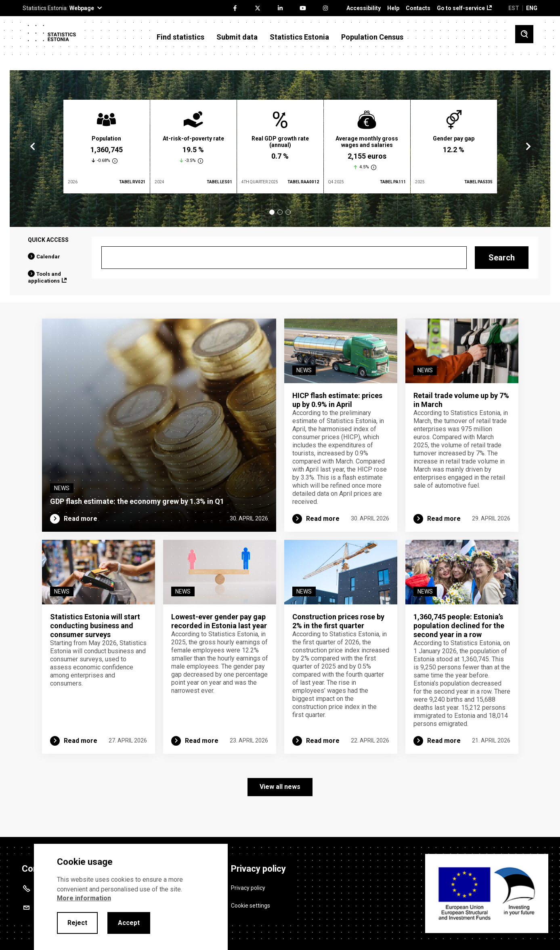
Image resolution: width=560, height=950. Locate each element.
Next (528, 147)
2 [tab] (280, 212)
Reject (77, 923)
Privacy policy (248, 887)
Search (502, 258)
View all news (280, 787)
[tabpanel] (107, 147)
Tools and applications (44, 277)
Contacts (418, 8)
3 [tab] (288, 212)
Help (393, 8)
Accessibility (364, 8)
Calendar (48, 257)
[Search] (284, 258)
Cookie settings (251, 906)
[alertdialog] (131, 897)
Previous (33, 147)
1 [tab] (272, 212)
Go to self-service (461, 8)
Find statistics (180, 37)
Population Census (372, 37)
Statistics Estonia (299, 37)
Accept (129, 923)
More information (84, 898)
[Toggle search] (524, 34)
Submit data (237, 37)
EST (514, 8)
